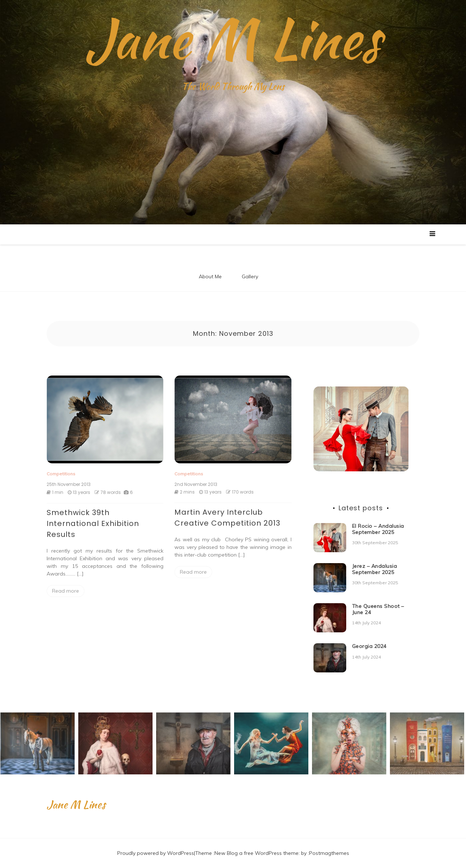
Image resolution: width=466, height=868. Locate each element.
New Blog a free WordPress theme (256, 853)
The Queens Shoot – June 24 (378, 609)
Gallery (250, 276)
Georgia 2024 (369, 646)
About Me (210, 276)
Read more (66, 591)
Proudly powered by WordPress (156, 853)
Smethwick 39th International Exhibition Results (93, 523)
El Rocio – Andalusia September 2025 (378, 529)
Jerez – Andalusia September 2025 (375, 569)
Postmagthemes (329, 853)
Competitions (61, 474)
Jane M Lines (233, 38)
